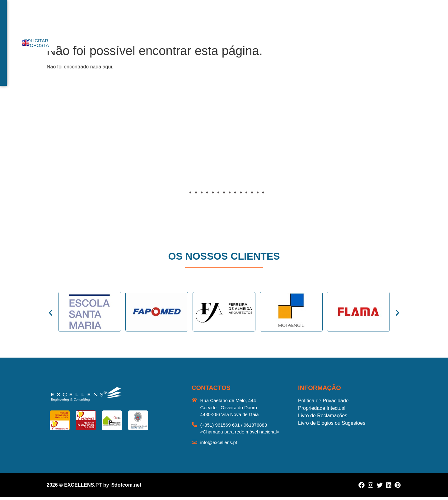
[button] (53, 151)
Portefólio (233, 17)
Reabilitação (266, 17)
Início (150, 17)
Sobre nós (175, 17)
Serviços (205, 17)
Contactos (300, 17)
